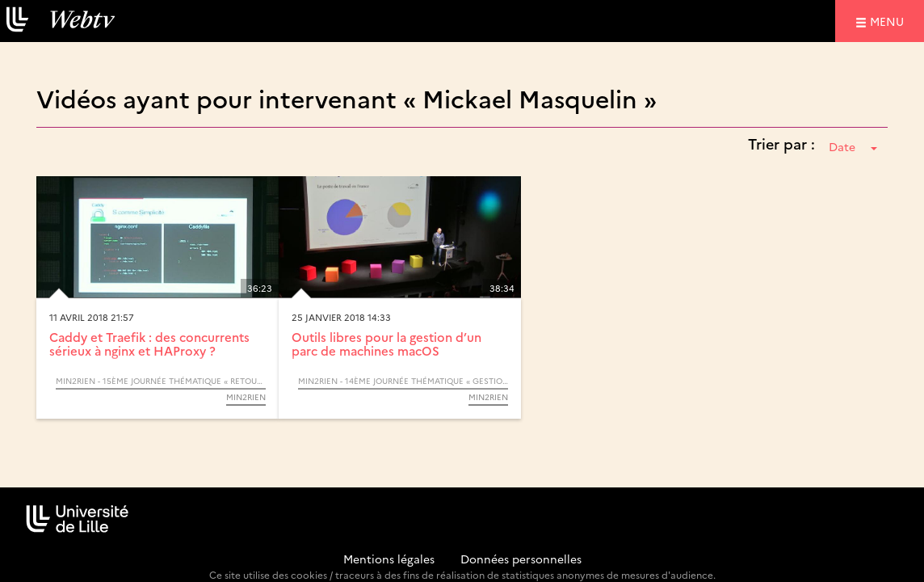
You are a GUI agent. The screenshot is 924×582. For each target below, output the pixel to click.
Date (853, 146)
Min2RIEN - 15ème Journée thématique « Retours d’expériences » (161, 381)
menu (889, 21)
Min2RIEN (246, 397)
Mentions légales (389, 559)
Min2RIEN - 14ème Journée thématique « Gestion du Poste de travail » (403, 381)
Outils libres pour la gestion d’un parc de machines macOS (386, 344)
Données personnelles (521, 559)
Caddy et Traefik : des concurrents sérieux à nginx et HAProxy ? (149, 344)
